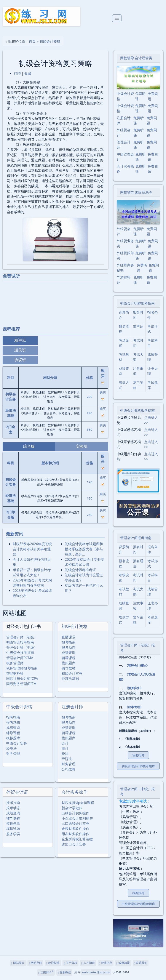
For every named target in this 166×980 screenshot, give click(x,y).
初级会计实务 (72, 673)
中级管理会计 (125, 157)
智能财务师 (15, 673)
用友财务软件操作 (75, 834)
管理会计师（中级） (22, 647)
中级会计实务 (17, 743)
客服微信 (64, 973)
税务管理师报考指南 (22, 668)
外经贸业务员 (125, 243)
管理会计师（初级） (22, 637)
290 (89, 397)
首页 (32, 41)
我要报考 (138, 755)
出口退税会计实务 (75, 823)
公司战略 (69, 769)
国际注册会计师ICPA (22, 679)
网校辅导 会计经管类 (136, 58)
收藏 (28, 74)
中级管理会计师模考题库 (138, 904)
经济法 (11, 748)
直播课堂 (69, 637)
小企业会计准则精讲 (77, 818)
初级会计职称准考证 (80, 570)
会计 (65, 743)
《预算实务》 (134, 688)
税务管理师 (15, 663)
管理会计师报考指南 (136, 538)
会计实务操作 (75, 792)
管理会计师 (124, 145)
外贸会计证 (17, 792)
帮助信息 (106, 963)
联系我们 (141, 963)
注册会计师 (72, 707)
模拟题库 (69, 663)
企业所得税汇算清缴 (77, 839)
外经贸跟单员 (125, 256)
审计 (65, 748)
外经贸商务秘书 (125, 268)
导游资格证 (124, 280)
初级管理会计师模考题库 (138, 766)
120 (89, 482)
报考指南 (69, 642)
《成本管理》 (134, 707)
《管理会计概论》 (137, 665)
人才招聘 (88, 963)
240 (89, 515)
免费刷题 (153, 96)
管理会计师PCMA (20, 658)
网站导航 (35, 963)
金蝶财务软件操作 (75, 829)
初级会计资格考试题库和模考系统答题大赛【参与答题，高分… (84, 549)
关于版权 (70, 963)
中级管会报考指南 (20, 653)
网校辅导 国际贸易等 (136, 192)
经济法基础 (70, 679)
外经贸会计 (124, 133)
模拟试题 (13, 829)
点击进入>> (151, 420)
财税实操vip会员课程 (78, 803)
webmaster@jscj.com (96, 972)
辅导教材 (69, 668)
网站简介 (18, 963)
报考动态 (69, 647)
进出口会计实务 (74, 844)
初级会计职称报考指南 (137, 303)
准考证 (138, 326)
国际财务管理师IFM (21, 684)
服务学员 (13, 834)
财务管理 (13, 754)
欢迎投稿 (53, 963)
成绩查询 (69, 653)
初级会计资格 (50, 41)
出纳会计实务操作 (75, 813)
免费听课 (140, 96)
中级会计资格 (19, 707)
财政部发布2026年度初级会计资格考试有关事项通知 (32, 549)
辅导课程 (69, 658)
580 (89, 429)
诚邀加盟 (123, 963)
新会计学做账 (72, 808)
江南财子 (46, 972)
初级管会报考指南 (20, 642)
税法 (65, 754)
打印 (17, 74)
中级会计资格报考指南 (137, 410)
